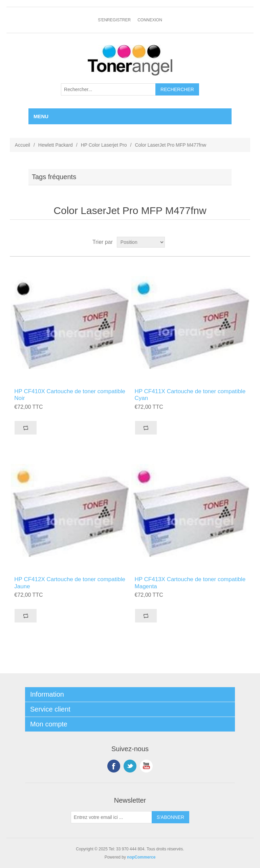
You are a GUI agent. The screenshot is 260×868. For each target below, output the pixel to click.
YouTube (146, 766)
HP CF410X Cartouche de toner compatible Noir (70, 395)
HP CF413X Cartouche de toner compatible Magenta (190, 583)
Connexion (150, 20)
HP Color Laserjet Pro (104, 145)
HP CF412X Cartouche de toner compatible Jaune (70, 583)
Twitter (130, 766)
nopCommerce (141, 857)
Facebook (114, 766)
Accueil (23, 145)
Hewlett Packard (56, 145)
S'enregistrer (114, 20)
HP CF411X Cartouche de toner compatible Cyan (190, 395)
